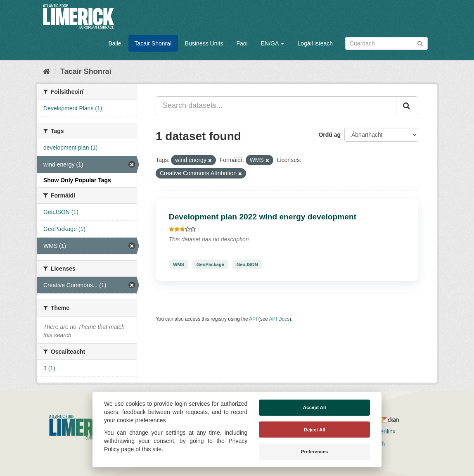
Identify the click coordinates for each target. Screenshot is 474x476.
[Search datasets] (386, 43)
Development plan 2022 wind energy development (263, 217)
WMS (179, 264)
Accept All (315, 407)
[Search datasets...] (276, 106)
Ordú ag (329, 135)
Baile (115, 43)
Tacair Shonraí (153, 43)
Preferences (315, 452)
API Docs (280, 319)
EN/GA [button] (273, 43)
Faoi (242, 43)
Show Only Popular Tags (77, 180)
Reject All (315, 430)
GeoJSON (247, 264)
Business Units (204, 43)
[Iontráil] (420, 43)
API (253, 319)
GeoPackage (210, 264)
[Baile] (46, 71)
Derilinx (382, 431)
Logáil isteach (315, 43)
